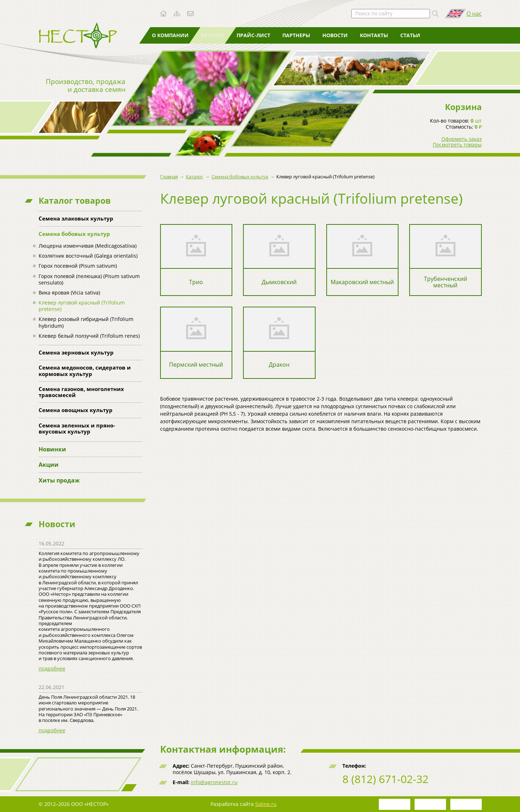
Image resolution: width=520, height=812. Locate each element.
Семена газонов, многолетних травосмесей (81, 392)
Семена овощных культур (76, 410)
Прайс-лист (253, 35)
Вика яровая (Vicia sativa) (69, 293)
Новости (335, 35)
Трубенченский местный (445, 282)
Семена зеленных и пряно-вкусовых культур (77, 428)
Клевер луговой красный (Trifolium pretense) (82, 306)
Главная (169, 177)
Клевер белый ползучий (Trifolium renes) (89, 336)
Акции (49, 465)
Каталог (213, 35)
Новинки (52, 449)
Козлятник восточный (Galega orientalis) (88, 256)
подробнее (52, 669)
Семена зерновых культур (76, 352)
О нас (474, 14)
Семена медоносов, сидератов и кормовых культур (85, 370)
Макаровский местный (362, 282)
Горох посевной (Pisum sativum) (78, 266)
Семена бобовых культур (74, 234)
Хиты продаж (59, 480)
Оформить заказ (462, 139)
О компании (170, 35)
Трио (196, 282)
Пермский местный (196, 365)
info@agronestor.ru (214, 782)
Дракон (279, 365)
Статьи (410, 35)
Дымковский (279, 282)
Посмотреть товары (457, 145)
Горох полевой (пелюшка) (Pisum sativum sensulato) (89, 279)
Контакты (374, 35)
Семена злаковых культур (76, 218)
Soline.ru (266, 804)
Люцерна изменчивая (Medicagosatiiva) (88, 246)
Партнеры (296, 35)
